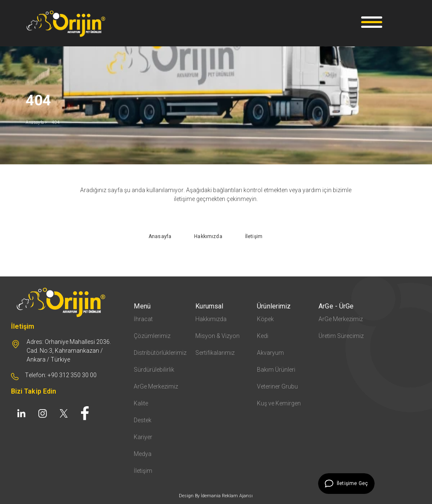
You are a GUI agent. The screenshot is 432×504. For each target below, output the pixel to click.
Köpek (265, 319)
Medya (143, 454)
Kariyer (143, 437)
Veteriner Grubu (277, 386)
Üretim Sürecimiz (341, 336)
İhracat (143, 319)
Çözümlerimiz (152, 336)
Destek (143, 420)
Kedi (263, 336)
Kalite (141, 403)
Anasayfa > (36, 122)
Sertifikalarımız (215, 353)
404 (55, 122)
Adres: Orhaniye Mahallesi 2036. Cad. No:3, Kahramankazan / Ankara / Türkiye (69, 351)
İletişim (143, 471)
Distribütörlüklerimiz (160, 353)
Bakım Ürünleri (276, 370)
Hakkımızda (211, 319)
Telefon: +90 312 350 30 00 (61, 375)
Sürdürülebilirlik (154, 370)
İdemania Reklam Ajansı (227, 496)
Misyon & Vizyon (217, 336)
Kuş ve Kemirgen (279, 403)
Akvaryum (270, 353)
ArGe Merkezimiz (156, 386)
